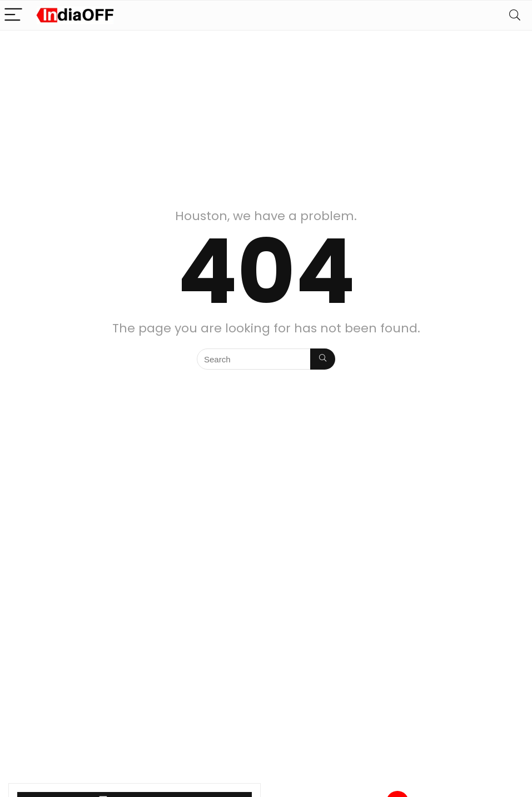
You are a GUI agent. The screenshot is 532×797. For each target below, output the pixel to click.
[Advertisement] (266, 114)
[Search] (515, 15)
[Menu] (13, 15)
